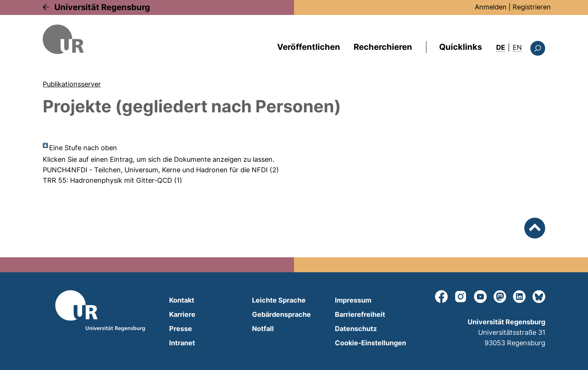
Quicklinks (460, 47)
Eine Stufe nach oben (83, 148)
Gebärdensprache (281, 314)
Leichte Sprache (279, 300)
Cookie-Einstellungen (370, 343)
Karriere (182, 314)
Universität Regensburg (102, 7)
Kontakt (182, 300)
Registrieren (532, 7)
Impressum (353, 300)
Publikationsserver (72, 84)
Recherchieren (383, 47)
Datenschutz (356, 329)
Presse (181, 329)
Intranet (182, 343)
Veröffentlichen (309, 47)
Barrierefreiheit (360, 314)
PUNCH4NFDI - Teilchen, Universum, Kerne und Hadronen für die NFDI (155, 170)
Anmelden (491, 7)
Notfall (263, 329)
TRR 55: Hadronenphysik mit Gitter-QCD (107, 180)
